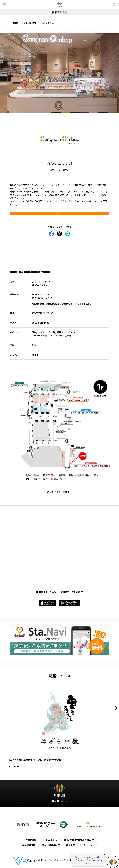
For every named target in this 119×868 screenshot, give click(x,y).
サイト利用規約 (50, 845)
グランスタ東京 (30, 23)
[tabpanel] (59, 73)
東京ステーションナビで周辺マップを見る (59, 592)
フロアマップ (41, 285)
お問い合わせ (32, 840)
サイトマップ (90, 845)
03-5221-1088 (42, 323)
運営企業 (71, 845)
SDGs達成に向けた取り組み (77, 840)
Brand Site (51, 840)
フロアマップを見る (59, 491)
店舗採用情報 (29, 845)
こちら (89, 304)
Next (116, 708)
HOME (15, 23)
